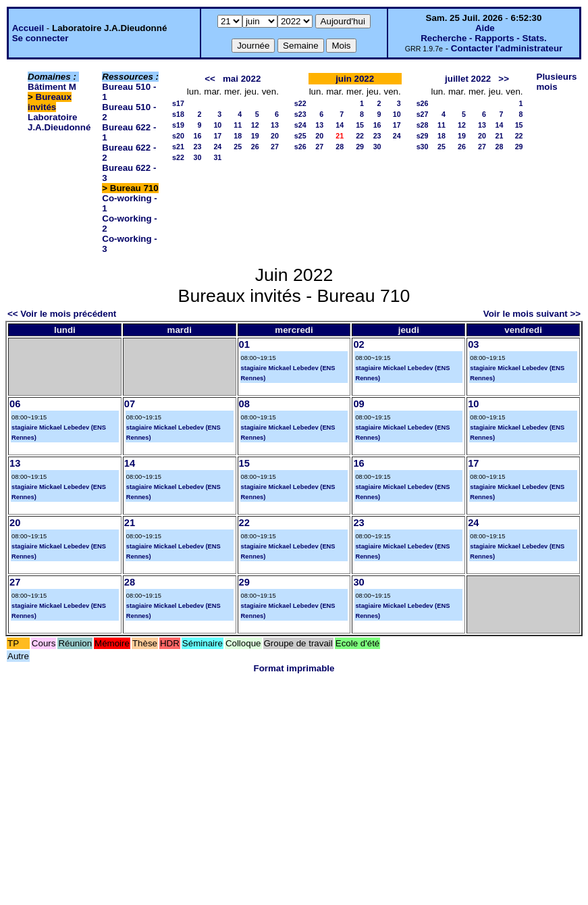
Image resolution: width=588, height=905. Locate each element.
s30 (423, 147)
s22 (178, 157)
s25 (300, 136)
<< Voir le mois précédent (62, 314)
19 (255, 136)
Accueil (28, 28)
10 (217, 125)
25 (238, 147)
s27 (423, 114)
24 (217, 147)
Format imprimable (294, 668)
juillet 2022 (468, 79)
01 (244, 344)
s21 (178, 147)
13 (275, 125)
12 (255, 125)
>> (504, 79)
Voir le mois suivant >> (532, 314)
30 (197, 157)
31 (217, 157)
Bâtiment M (52, 87)
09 (358, 404)
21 (499, 136)
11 (238, 125)
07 (130, 404)
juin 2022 (355, 79)
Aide (485, 28)
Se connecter (41, 38)
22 (360, 136)
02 (358, 344)
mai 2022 (242, 79)
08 (244, 404)
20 (275, 136)
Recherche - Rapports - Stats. (484, 38)
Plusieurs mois (557, 82)
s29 (423, 136)
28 (340, 147)
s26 (300, 147)
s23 (300, 114)
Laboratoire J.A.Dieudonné (59, 122)
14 (340, 125)
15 (360, 125)
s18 (178, 114)
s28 (423, 125)
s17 (178, 103)
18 (238, 136)
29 (360, 147)
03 (473, 344)
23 (197, 147)
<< (210, 79)
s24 (300, 125)
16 (197, 136)
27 (275, 147)
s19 (178, 125)
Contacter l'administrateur (507, 48)
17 (217, 136)
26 (255, 147)
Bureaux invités (50, 102)
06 (15, 404)
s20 (178, 136)
